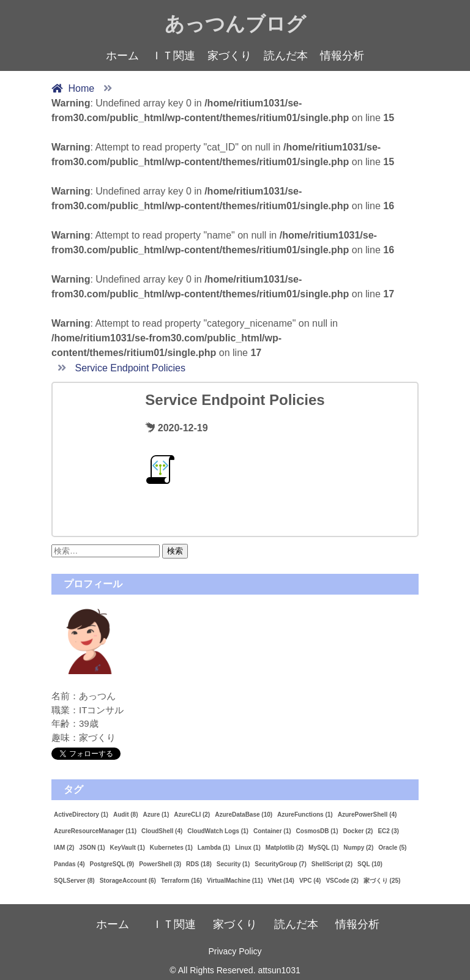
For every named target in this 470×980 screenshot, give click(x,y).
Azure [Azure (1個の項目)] (156, 815)
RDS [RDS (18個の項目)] (199, 864)
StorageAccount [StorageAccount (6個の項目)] (128, 881)
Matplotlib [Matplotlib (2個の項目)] (285, 848)
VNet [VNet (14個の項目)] (281, 881)
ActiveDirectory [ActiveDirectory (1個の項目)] (81, 815)
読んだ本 (286, 56)
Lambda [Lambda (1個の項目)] (214, 848)
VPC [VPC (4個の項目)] (310, 881)
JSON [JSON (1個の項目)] (92, 848)
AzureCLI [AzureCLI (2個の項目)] (192, 815)
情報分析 (342, 56)
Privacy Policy (235, 951)
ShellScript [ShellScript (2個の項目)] (332, 864)
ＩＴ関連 (173, 56)
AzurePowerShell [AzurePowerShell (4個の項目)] (367, 815)
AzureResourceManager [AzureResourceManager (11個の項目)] (95, 831)
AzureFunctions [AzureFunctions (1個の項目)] (305, 815)
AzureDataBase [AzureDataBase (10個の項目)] (244, 815)
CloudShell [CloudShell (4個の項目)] (162, 831)
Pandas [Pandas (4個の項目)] (69, 864)
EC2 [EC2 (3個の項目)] (388, 831)
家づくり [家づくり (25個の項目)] (382, 881)
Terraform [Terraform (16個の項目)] (181, 881)
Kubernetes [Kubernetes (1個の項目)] (171, 848)
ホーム (122, 56)
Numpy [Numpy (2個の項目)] (358, 848)
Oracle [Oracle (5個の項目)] (392, 848)
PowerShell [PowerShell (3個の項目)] (160, 864)
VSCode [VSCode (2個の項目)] (342, 881)
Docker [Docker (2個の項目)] (358, 831)
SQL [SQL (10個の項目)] (370, 864)
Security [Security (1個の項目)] (233, 864)
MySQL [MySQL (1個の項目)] (323, 848)
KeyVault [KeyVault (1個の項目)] (128, 848)
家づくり (229, 56)
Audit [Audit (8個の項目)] (126, 815)
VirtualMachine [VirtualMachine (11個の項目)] (235, 881)
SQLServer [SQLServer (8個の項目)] (74, 881)
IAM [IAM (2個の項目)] (64, 848)
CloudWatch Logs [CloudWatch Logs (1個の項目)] (218, 831)
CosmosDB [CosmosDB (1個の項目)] (317, 831)
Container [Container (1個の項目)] (272, 831)
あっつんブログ (235, 24)
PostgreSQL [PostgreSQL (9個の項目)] (112, 864)
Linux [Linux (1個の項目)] (248, 848)
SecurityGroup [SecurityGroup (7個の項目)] (280, 864)
